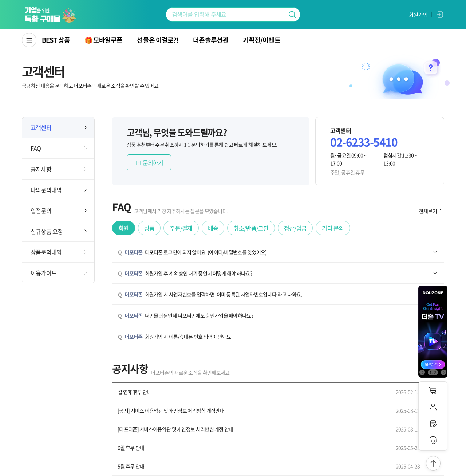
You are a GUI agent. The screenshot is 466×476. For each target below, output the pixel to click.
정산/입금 (295, 228)
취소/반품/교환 (251, 228)
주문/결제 (181, 228)
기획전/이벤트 (262, 40)
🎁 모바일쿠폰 (104, 40)
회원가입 (418, 15)
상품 (149, 228)
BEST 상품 (56, 40)
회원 (124, 228)
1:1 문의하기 (149, 162)
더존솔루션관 (211, 40)
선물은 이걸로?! (158, 40)
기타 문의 (333, 228)
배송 (213, 228)
